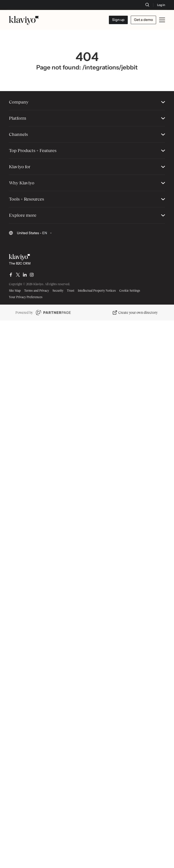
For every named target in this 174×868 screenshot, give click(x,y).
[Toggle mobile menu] (162, 20)
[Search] (147, 5)
